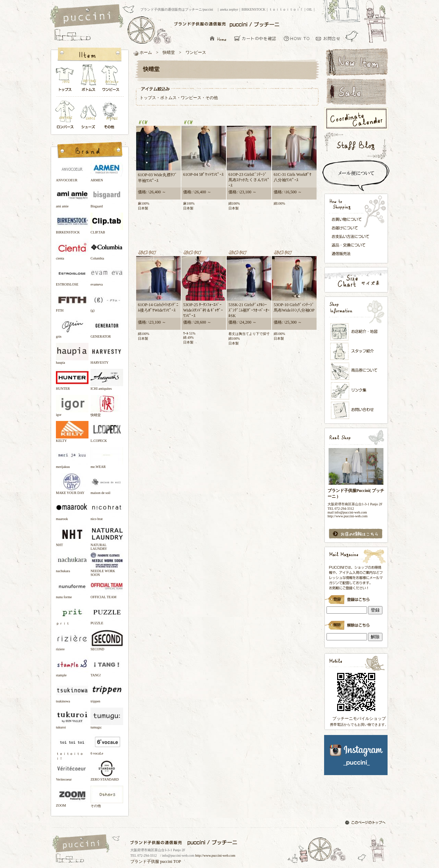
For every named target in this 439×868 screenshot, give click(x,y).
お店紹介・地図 (356, 332)
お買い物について (297, 38)
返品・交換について (352, 245)
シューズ (89, 115)
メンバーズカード (356, 371)
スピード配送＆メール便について (356, 176)
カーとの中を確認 (257, 38)
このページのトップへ (366, 823)
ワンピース (111, 80)
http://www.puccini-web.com (215, 855)
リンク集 (356, 391)
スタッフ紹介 (356, 352)
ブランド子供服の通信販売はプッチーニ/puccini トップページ (88, 16)
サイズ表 (356, 280)
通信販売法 (352, 253)
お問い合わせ (330, 38)
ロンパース (67, 115)
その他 (111, 115)
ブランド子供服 (145, 861)
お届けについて (352, 227)
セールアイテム (356, 92)
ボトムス (88, 80)
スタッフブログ (356, 146)
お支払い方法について (352, 236)
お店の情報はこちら (356, 534)
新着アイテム (356, 61)
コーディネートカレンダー (356, 119)
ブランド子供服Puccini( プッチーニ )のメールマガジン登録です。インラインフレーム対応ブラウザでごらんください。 (356, 597)
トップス (65, 80)
